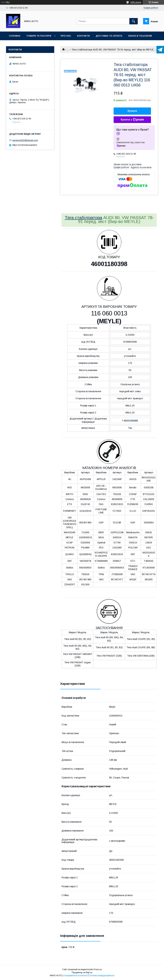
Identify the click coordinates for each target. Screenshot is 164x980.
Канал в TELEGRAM (140, 36)
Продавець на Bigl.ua (82, 972)
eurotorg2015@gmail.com (25, 140)
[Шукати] (134, 21)
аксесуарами (131, 420)
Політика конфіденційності (102, 975)
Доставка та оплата (109, 36)
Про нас (66, 36)
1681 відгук (136, 2)
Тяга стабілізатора (83, 218)
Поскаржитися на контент (75, 975)
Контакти (83, 36)
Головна (15, 36)
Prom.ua (98, 969)
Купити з (132, 120)
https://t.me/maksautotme (25, 145)
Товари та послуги (39, 36)
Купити (132, 111)
